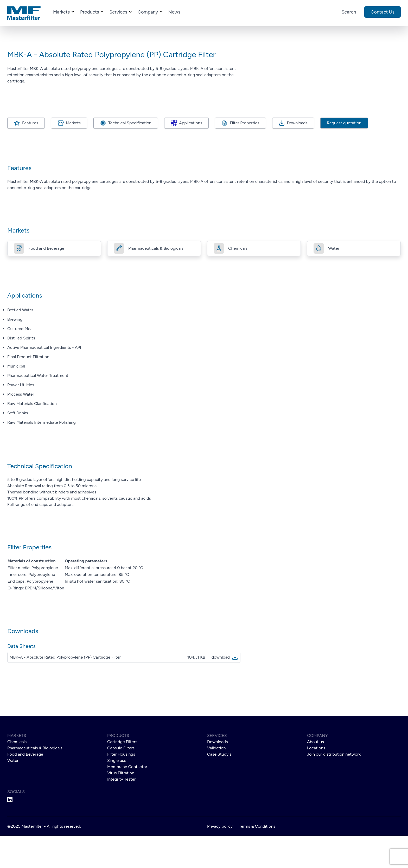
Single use (117, 793)
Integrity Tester (121, 811)
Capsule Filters (121, 780)
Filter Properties (244, 155)
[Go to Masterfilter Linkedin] (54, 832)
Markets (73, 155)
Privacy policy (220, 859)
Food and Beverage (25, 786)
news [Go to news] (174, 12)
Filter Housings (121, 786)
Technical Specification (130, 155)
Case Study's (219, 786)
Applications (191, 155)
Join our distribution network (334, 786)
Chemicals (17, 774)
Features (30, 155)
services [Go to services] (121, 12)
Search (349, 12)
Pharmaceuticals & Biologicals (35, 780)
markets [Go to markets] (65, 12)
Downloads (297, 155)
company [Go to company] (151, 12)
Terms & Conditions (257, 859)
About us (315, 774)
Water (13, 793)
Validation (216, 780)
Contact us (382, 12)
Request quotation (344, 155)
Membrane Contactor (127, 799)
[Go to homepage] (24, 13)
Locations (316, 780)
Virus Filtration (121, 805)
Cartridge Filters (122, 774)
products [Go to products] (93, 12)
